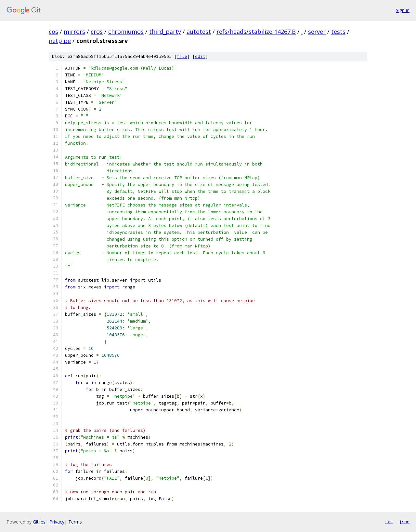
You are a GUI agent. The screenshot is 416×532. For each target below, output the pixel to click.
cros (97, 32)
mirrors (74, 32)
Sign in (403, 10)
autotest (199, 32)
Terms (75, 522)
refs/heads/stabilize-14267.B (256, 32)
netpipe (60, 41)
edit (200, 56)
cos (53, 32)
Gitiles (39, 522)
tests (338, 32)
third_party (165, 32)
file (182, 56)
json (404, 522)
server (317, 32)
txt (389, 522)
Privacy (57, 522)
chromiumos (126, 32)
